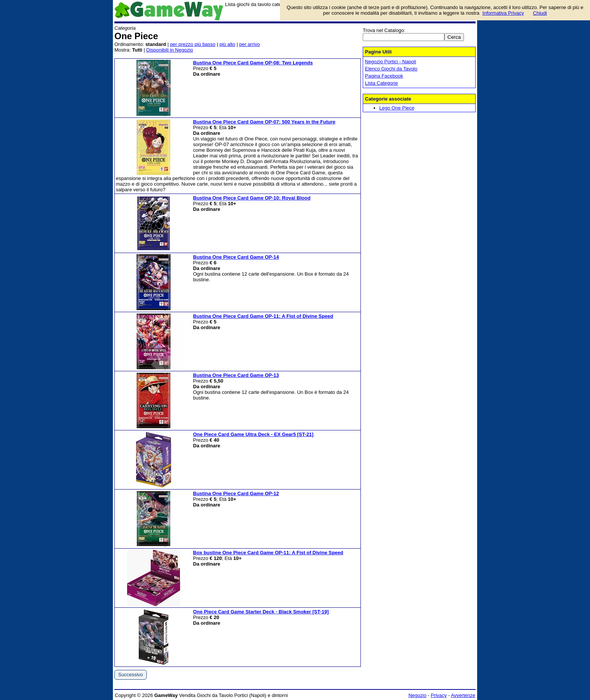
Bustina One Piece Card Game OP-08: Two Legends (253, 63)
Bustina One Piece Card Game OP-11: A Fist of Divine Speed (263, 316)
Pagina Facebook (384, 76)
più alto (227, 44)
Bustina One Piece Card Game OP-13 (236, 375)
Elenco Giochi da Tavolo (391, 69)
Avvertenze (463, 695)
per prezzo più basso (193, 44)
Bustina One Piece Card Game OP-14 (236, 257)
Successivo (131, 675)
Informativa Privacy (503, 13)
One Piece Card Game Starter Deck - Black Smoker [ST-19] (261, 612)
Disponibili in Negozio (170, 50)
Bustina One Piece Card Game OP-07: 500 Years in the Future (264, 122)
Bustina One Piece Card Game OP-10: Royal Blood (252, 198)
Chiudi (540, 13)
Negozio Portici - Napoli (391, 62)
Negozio (417, 695)
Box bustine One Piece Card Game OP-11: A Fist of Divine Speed (268, 553)
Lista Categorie (381, 83)
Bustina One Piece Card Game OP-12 (236, 493)
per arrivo (250, 44)
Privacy (439, 695)
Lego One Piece (397, 108)
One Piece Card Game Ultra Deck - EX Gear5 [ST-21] (253, 434)
